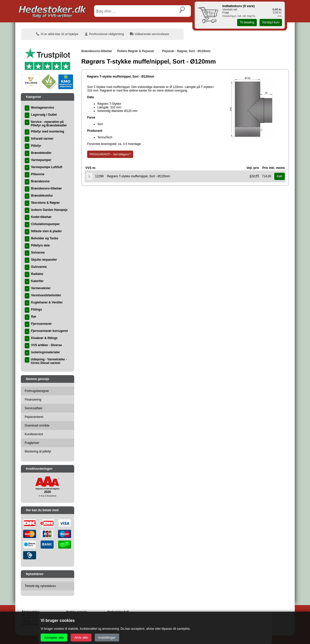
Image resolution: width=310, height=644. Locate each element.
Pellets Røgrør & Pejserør (136, 51)
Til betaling (247, 22)
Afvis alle (81, 638)
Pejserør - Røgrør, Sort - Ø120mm (186, 51)
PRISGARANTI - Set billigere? (110, 154)
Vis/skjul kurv (271, 22)
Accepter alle (54, 638)
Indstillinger (107, 638)
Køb (280, 176)
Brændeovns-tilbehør (97, 51)
